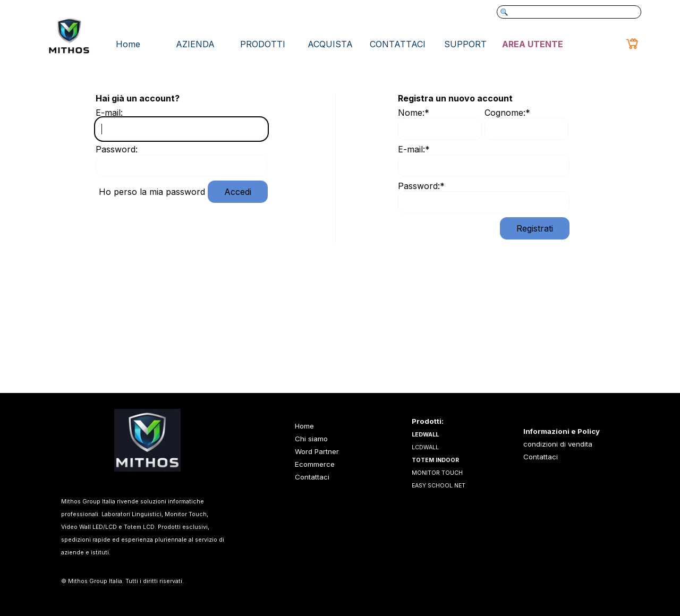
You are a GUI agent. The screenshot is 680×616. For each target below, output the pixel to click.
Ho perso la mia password (152, 192)
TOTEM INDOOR (435, 460)
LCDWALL (425, 447)
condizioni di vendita (558, 444)
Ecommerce (315, 464)
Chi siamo (311, 439)
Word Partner (317, 451)
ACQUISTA (330, 44)
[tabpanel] (574, 444)
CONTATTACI (398, 44)
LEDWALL (425, 435)
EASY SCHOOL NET (439, 486)
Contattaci (541, 457)
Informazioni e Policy (562, 431)
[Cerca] (569, 12)
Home (128, 44)
